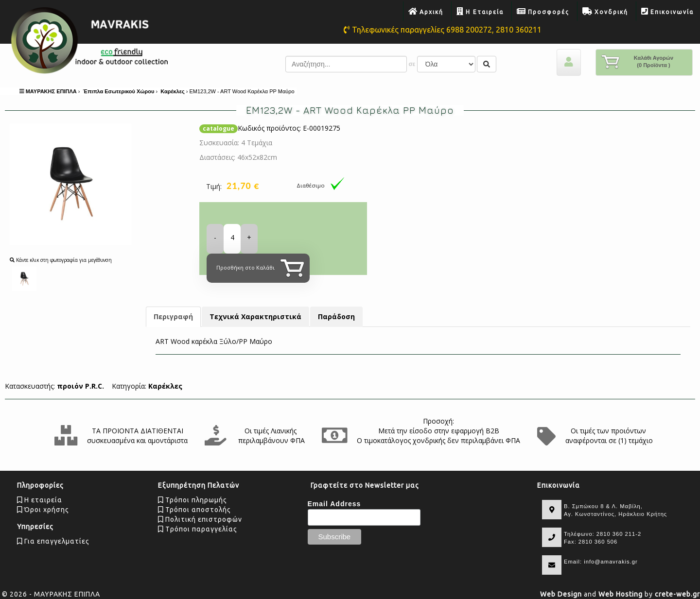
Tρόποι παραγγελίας (198, 529)
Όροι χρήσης (43, 510)
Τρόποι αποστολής (194, 510)
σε (412, 64)
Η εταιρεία (40, 500)
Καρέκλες (165, 386)
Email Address (334, 504)
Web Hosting (621, 594)
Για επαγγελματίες (53, 541)
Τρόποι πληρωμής (192, 500)
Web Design (561, 594)
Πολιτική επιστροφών (200, 519)
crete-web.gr (677, 594)
